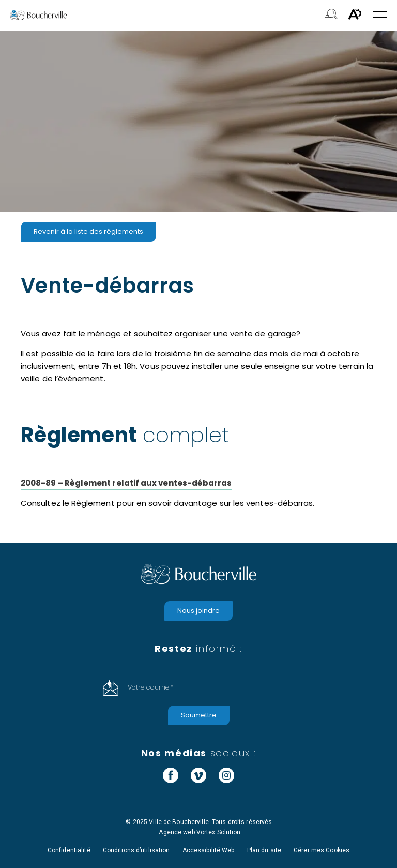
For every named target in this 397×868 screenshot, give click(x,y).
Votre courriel (150, 687)
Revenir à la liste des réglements (88, 231)
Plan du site (264, 850)
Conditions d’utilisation (136, 850)
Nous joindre (198, 611)
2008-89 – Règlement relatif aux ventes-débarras (126, 483)
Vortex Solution (219, 832)
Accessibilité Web (209, 850)
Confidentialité (69, 850)
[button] (380, 15)
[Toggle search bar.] (331, 15)
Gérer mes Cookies (322, 850)
